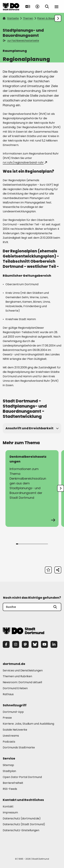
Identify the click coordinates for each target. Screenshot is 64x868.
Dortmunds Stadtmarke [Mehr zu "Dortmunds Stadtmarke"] (19, 747)
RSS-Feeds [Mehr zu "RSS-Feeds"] (10, 789)
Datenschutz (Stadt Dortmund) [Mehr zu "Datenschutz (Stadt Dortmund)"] (24, 824)
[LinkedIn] (54, 644)
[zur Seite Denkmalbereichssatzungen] (32, 488)
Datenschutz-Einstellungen (21, 830)
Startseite (11, 18)
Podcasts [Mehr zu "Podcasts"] (9, 742)
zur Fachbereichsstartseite (21, 41)
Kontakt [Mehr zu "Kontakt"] (8, 806)
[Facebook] (6, 644)
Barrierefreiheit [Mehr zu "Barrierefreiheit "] (13, 783)
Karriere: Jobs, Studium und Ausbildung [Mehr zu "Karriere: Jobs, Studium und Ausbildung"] (28, 724)
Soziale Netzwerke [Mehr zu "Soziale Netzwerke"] (15, 730)
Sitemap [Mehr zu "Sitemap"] (8, 765)
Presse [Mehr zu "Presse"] (7, 718)
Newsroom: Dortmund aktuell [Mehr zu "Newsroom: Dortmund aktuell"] (22, 682)
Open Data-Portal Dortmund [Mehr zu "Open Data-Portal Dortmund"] (22, 777)
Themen (28, 18)
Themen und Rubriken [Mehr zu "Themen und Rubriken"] (17, 676)
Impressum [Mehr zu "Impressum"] (10, 812)
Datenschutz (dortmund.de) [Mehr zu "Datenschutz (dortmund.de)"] (22, 818)
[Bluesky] (35, 644)
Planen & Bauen (47, 18)
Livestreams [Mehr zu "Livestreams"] (11, 736)
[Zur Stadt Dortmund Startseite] (11, 7)
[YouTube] (44, 644)
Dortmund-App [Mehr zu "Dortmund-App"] (13, 712)
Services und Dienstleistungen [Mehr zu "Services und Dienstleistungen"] (23, 670)
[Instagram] (16, 644)
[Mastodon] (25, 644)
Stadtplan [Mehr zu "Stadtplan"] (9, 771)
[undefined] (61, 488)
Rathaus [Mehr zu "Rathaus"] (8, 694)
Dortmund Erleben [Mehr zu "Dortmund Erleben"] (15, 688)
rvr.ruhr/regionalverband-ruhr (25, 162)
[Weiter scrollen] (58, 18)
